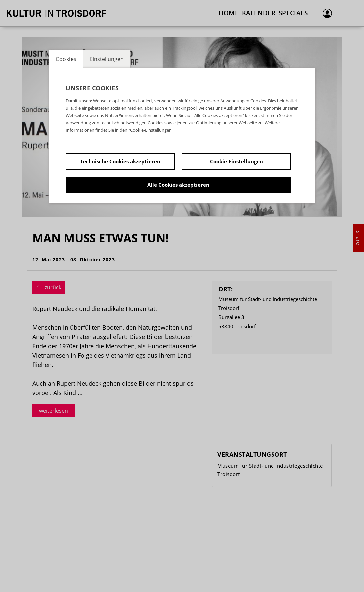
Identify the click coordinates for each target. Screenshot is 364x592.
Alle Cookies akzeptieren (178, 185)
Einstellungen (107, 59)
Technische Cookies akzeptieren (120, 161)
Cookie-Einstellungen (236, 161)
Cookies (66, 59)
